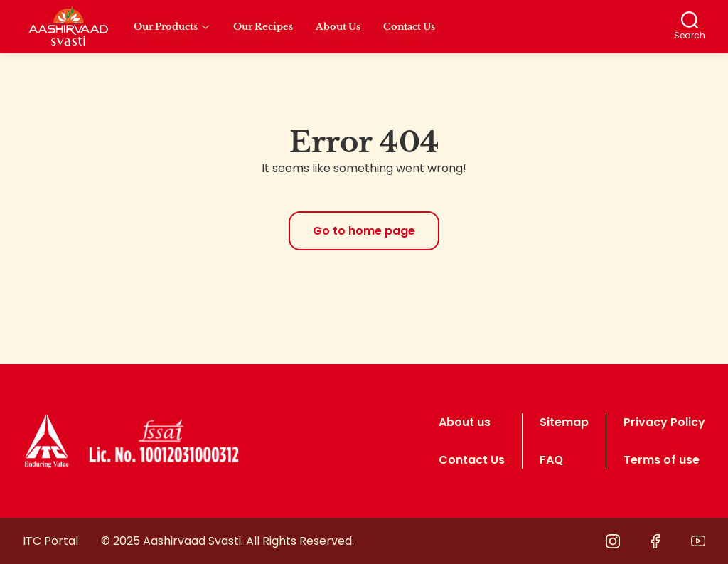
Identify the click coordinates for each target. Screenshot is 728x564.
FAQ (551, 460)
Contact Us (472, 460)
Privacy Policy (664, 422)
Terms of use (662, 460)
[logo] (47, 441)
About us (465, 422)
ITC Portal (50, 541)
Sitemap (564, 422)
